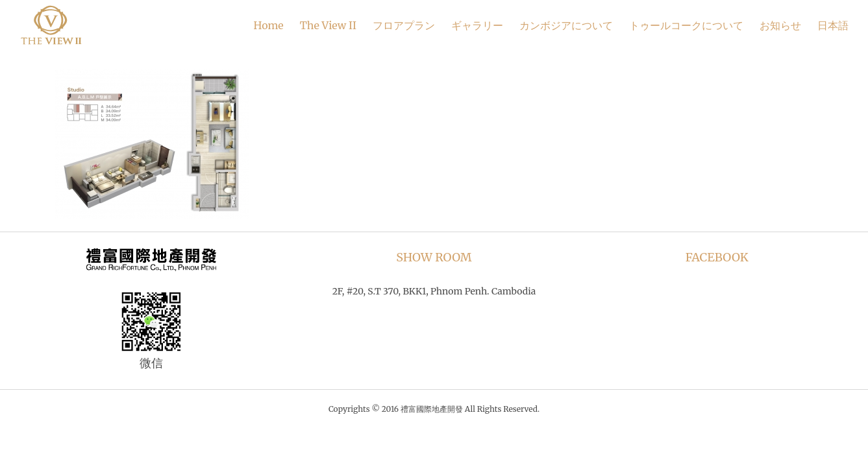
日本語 (833, 25)
